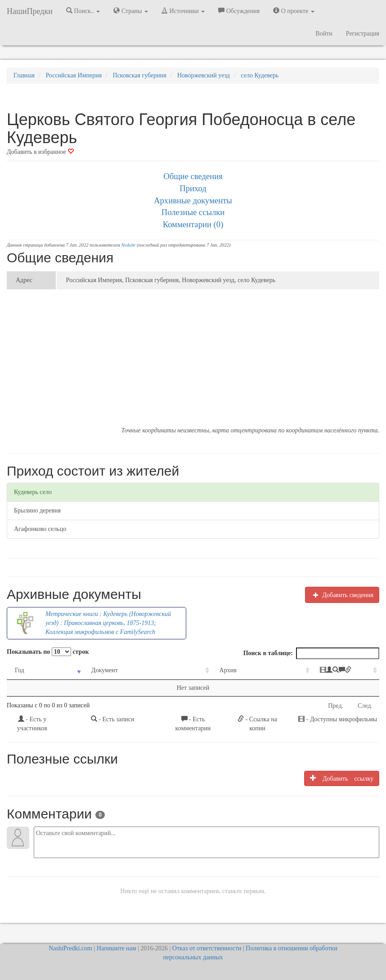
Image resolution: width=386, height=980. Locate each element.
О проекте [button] (294, 11)
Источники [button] (183, 11)
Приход (193, 188)
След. (365, 706)
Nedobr (128, 245)
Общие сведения (193, 176)
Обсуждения (239, 11)
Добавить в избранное (40, 152)
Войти (324, 34)
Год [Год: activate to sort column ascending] (20, 670)
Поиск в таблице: (311, 653)
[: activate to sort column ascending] (320, 671)
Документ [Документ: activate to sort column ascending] (92, 670)
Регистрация (363, 34)
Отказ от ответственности (207, 948)
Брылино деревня (37, 510)
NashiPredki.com (70, 948)
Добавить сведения (342, 595)
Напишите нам (117, 948)
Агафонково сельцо (40, 529)
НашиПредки (30, 11)
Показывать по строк (48, 652)
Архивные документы (193, 200)
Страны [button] (131, 11)
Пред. (336, 706)
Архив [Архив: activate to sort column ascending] (193, 670)
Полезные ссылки (193, 212)
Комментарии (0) (193, 224)
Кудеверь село (33, 492)
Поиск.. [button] (83, 11)
